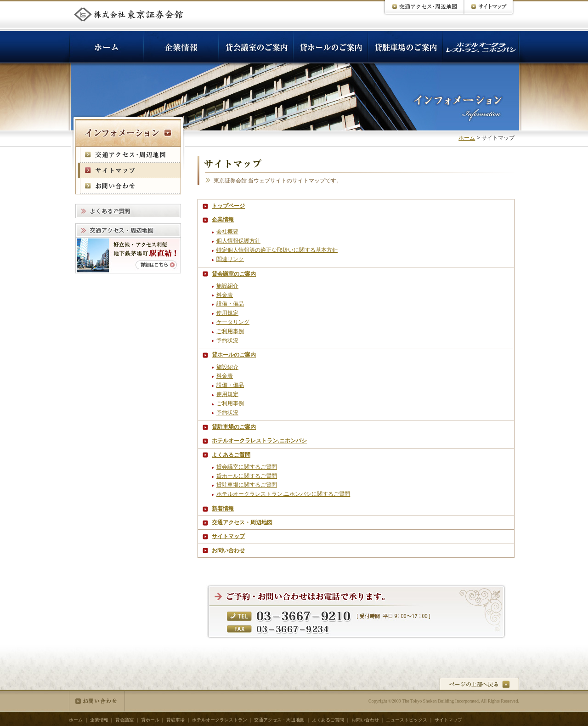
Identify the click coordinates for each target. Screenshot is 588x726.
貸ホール (150, 720)
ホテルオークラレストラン (220, 720)
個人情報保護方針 (238, 241)
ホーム (467, 138)
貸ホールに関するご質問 (247, 476)
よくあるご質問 (231, 455)
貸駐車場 (175, 720)
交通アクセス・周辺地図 (242, 522)
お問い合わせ (228, 550)
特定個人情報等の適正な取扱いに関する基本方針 (277, 250)
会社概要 (227, 232)
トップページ (228, 206)
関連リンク (230, 259)
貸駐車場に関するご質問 (247, 485)
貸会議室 (124, 720)
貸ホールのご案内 (234, 355)
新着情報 (223, 509)
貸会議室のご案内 (234, 274)
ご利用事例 (230, 331)
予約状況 (227, 340)
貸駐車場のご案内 (234, 427)
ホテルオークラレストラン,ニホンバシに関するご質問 (283, 494)
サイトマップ (228, 536)
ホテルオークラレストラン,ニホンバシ (259, 441)
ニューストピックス (407, 720)
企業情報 (223, 220)
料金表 (225, 295)
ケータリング (233, 322)
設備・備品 (230, 304)
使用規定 (227, 313)
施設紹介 (227, 286)
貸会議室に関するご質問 (247, 467)
